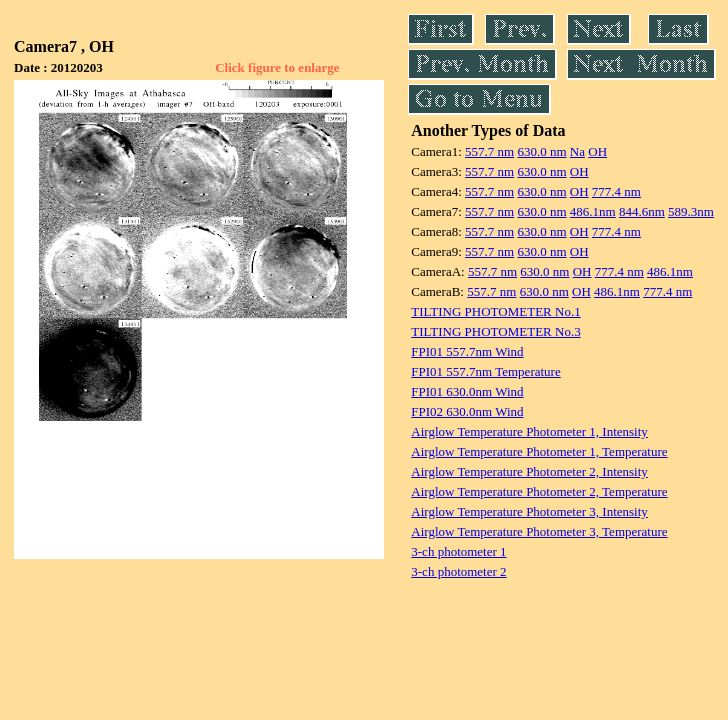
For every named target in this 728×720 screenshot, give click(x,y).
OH (597, 151)
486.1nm (593, 211)
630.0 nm (541, 151)
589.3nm (691, 211)
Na (577, 151)
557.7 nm (489, 151)
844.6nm (642, 211)
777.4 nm (616, 191)
